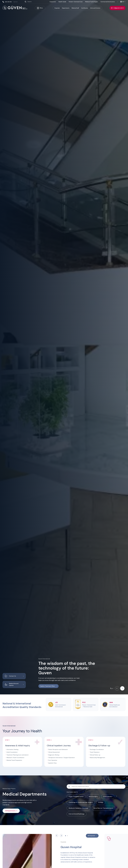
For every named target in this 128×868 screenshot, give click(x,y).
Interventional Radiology (77, 814)
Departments (66, 8)
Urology (101, 802)
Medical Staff (75, 8)
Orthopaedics (108, 797)
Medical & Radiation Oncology (78, 808)
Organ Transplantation (76, 797)
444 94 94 (10, 2)
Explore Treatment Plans (48, 686)
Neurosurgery (93, 797)
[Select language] (123, 2)
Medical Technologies (92, 2)
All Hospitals (92, 836)
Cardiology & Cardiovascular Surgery (81, 802)
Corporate (53, 2)
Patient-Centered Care (76, 2)
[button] (117, 688)
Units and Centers (95, 8)
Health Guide (62, 2)
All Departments (11, 811)
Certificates (85, 8)
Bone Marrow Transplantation (103, 808)
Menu (40, 8)
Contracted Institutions (108, 2)
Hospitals (57, 8)
